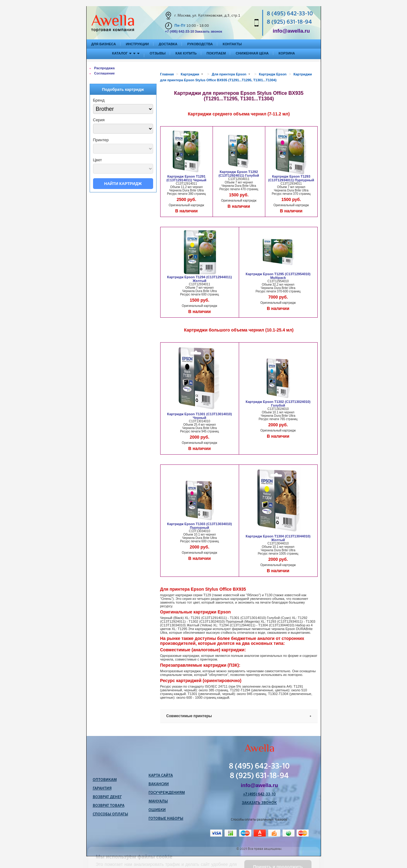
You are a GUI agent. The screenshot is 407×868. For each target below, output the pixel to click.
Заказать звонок (208, 31)
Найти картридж (123, 184)
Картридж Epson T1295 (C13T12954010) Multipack (278, 276)
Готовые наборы (166, 819)
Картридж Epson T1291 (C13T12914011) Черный (186, 178)
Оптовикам (105, 780)
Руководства (200, 44)
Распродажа (105, 68)
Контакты (232, 44)
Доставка (168, 44)
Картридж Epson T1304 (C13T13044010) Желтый (278, 538)
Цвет (98, 160)
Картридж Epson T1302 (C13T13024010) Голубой (278, 404)
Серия (99, 120)
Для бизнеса (104, 44)
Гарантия (102, 789)
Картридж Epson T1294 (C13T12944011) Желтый (199, 279)
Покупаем (216, 53)
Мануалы (158, 802)
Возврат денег (107, 797)
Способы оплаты (110, 814)
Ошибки (157, 810)
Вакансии (159, 784)
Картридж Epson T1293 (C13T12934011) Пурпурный (291, 178)
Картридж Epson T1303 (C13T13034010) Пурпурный (199, 526)
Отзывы (158, 53)
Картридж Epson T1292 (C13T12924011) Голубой (239, 174)
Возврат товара (109, 806)
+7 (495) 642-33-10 (180, 31)
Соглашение (105, 73)
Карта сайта (161, 776)
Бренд (99, 100)
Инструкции (137, 44)
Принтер (101, 140)
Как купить (186, 53)
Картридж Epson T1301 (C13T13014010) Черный (199, 416)
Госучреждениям (167, 793)
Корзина (287, 53)
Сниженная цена (252, 53)
